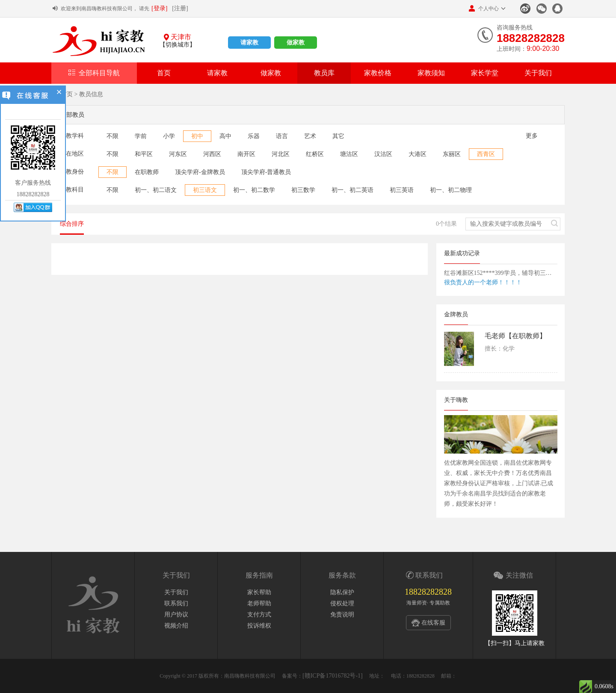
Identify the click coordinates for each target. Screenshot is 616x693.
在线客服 (433, 623)
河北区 (281, 154)
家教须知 (431, 73)
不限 (113, 136)
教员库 (324, 73)
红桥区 (315, 154)
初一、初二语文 (156, 190)
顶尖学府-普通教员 (266, 172)
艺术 (310, 136)
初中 (197, 136)
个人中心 (484, 8)
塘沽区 (349, 154)
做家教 (296, 43)
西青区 (486, 154)
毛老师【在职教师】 (515, 336)
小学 (169, 136)
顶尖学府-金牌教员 (200, 172)
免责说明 (342, 615)
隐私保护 (342, 592)
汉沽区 (383, 154)
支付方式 (259, 615)
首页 (164, 73)
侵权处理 (342, 603)
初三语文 (205, 190)
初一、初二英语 (352, 190)
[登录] (159, 8)
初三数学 (303, 190)
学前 (141, 136)
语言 (282, 136)
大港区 (418, 154)
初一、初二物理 (451, 190)
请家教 (249, 43)
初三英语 (402, 190)
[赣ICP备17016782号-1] (333, 676)
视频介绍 (176, 626)
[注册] (180, 8)
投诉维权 (259, 626)
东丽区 (452, 154)
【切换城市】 (178, 45)
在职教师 (147, 172)
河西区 (212, 154)
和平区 (144, 154)
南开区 (246, 154)
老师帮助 (259, 603)
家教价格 (378, 73)
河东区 (178, 154)
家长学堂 (485, 73)
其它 (338, 136)
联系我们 (176, 603)
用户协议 (176, 615)
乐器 (254, 136)
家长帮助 (259, 592)
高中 (225, 136)
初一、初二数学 (254, 190)
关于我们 (538, 73)
